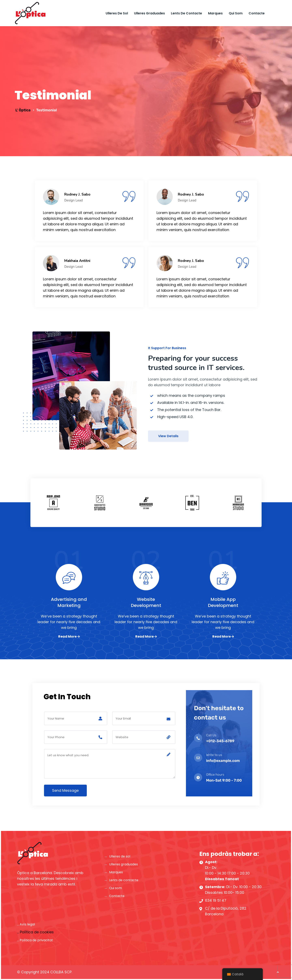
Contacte (257, 13)
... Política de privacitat (35, 940)
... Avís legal (26, 924)
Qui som (236, 13)
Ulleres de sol (117, 13)
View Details (168, 436)
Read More (69, 636)
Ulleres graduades (149, 13)
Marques (215, 13)
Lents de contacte (186, 13)
